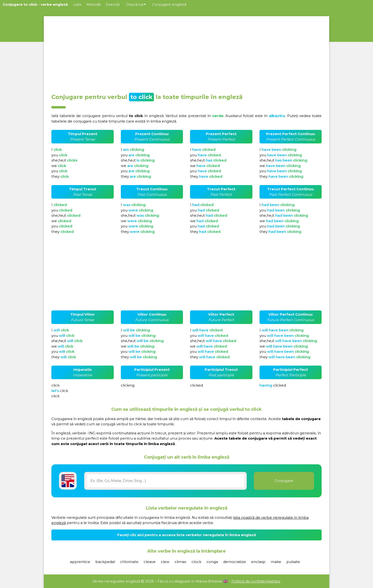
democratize (235, 562)
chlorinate (129, 562)
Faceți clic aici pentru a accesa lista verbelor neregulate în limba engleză (187, 535)
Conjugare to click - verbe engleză (35, 4)
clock (196, 562)
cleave (150, 562)
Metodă (93, 4)
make (276, 562)
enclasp (258, 562)
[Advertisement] (186, 53)
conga (212, 562)
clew (165, 562)
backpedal (105, 562)
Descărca (136, 4)
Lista (77, 4)
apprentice (80, 562)
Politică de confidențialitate (256, 581)
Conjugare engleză (169, 4)
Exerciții (113, 4)
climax (180, 562)
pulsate (293, 562)
